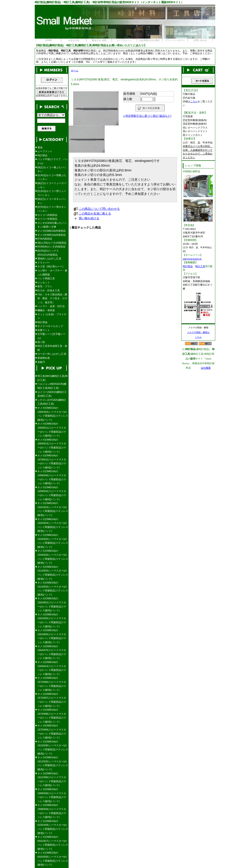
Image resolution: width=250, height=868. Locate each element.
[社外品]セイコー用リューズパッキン (52, 193)
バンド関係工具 (46, 278)
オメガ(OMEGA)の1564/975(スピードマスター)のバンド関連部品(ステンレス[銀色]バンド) (52, 652)
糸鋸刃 (41, 362)
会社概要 (206, 368)
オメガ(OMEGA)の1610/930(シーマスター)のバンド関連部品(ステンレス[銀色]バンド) (53, 748)
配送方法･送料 (99, 40)
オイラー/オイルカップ (50, 326)
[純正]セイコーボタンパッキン (52, 201)
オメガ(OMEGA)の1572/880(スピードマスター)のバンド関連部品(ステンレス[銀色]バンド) (52, 684)
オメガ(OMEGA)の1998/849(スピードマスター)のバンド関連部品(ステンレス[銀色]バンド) (52, 811)
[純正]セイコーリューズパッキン (52, 185)
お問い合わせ (200, 40)
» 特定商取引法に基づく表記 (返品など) (147, 116)
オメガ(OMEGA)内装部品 (52, 235)
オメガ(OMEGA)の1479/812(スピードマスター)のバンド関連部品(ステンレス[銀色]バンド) (52, 461)
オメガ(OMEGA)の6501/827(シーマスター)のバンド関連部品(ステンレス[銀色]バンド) (53, 843)
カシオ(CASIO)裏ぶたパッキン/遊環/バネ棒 (52, 225)
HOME (49, 40)
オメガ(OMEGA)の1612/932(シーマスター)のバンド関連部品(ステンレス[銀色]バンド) (53, 763)
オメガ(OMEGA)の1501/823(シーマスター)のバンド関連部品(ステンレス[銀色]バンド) (53, 509)
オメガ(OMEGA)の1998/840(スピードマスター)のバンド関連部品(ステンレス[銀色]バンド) (52, 795)
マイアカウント (124, 40)
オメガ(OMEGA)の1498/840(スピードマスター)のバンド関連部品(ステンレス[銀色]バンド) (52, 477)
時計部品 (42, 155)
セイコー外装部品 (47, 219)
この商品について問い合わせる (99, 209)
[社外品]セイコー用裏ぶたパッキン (52, 177)
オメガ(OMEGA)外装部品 (52, 231)
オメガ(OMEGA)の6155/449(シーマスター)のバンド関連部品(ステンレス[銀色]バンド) (53, 827)
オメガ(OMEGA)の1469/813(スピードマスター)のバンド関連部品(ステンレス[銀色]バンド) (52, 446)
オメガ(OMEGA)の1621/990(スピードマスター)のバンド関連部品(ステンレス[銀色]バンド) (52, 779)
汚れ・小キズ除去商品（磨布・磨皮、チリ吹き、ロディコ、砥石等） (52, 298)
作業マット (44, 330)
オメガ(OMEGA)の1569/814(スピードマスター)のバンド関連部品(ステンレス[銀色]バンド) (52, 668)
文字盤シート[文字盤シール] (51, 336)
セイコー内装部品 (47, 215)
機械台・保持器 (46, 310)
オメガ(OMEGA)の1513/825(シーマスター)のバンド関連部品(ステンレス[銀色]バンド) (53, 573)
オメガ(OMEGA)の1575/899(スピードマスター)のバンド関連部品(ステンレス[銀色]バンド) (52, 731)
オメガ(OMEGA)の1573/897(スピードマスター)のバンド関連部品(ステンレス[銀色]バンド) (52, 700)
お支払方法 (74, 40)
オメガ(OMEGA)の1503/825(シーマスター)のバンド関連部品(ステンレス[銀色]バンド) (53, 541)
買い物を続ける (89, 218)
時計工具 (200, 266)
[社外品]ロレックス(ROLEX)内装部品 (48, 253)
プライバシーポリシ (175, 40)
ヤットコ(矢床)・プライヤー (52, 316)
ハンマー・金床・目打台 (51, 306)
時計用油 (42, 322)
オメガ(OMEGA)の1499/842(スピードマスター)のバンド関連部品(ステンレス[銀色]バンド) (52, 493)
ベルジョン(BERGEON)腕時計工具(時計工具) (52, 386)
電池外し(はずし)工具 (49, 259)
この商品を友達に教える (95, 213)
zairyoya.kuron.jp (192, 259)
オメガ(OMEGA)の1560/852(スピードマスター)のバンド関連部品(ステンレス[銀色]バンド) (52, 604)
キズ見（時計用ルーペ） (51, 266)
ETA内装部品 (45, 239)
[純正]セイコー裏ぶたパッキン (52, 169)
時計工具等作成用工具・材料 (52, 348)
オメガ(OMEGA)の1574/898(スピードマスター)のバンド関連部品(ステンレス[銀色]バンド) (52, 716)
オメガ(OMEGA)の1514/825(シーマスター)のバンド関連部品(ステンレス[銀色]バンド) (53, 589)
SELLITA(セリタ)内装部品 (52, 243)
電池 (40, 147)
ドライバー (44, 263)
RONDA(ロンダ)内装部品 (51, 247)
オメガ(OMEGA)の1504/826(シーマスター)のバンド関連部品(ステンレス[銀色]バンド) (53, 557)
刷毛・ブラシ (45, 286)
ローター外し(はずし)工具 (52, 354)
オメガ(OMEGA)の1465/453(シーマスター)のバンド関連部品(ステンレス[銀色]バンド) (53, 414)
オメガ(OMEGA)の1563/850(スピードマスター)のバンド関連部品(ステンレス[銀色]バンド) (52, 636)
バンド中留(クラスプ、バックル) (53, 161)
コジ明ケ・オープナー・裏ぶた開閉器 (52, 273)
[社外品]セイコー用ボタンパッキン (52, 209)
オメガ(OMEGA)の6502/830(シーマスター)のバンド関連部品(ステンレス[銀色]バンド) (53, 859)
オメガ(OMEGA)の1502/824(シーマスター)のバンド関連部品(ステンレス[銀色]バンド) (53, 525)
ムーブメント (45, 151)
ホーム (75, 70)
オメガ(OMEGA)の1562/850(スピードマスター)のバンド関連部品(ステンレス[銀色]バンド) (52, 620)
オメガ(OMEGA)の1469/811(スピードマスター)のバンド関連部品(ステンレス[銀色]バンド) (52, 430)
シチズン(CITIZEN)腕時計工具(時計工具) (52, 402)
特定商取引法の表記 (150, 40)
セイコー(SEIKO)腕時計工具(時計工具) (52, 394)
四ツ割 (41, 342)
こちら (194, 101)
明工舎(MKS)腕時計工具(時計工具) (53, 378)
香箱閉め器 (44, 358)
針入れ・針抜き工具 (49, 290)
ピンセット (44, 282)
